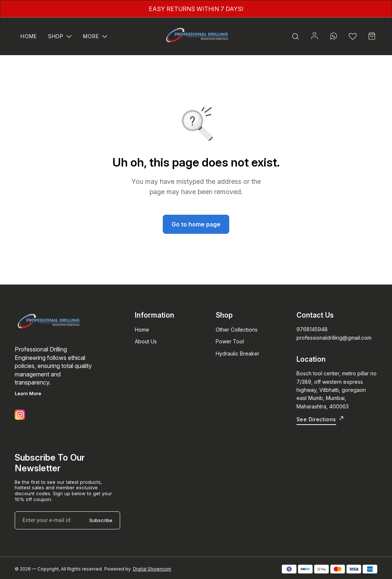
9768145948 (312, 329)
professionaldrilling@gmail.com (334, 338)
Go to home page (196, 224)
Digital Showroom (152, 569)
